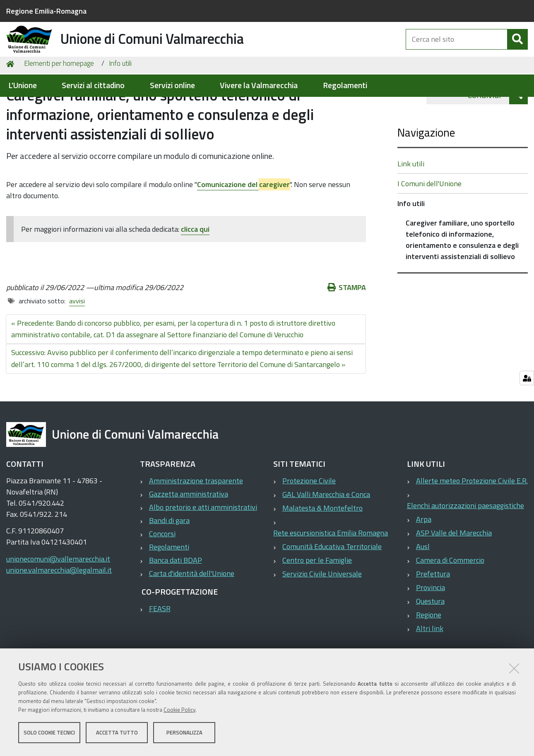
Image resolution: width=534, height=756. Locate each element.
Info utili (120, 106)
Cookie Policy (179, 712)
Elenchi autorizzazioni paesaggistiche (465, 548)
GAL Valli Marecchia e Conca (326, 537)
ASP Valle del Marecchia (454, 575)
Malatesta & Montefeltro (322, 551)
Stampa (347, 330)
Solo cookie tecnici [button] (49, 734)
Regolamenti (345, 85)
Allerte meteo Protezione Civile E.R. (472, 523)
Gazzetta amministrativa (189, 536)
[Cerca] (517, 49)
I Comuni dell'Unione (429, 226)
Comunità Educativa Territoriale (332, 589)
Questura (430, 644)
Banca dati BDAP (176, 603)
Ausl (423, 589)
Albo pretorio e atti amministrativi (203, 550)
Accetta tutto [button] (117, 734)
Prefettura (433, 616)
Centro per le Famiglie (317, 603)
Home (12, 106)
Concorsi (162, 576)
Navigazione (426, 175)
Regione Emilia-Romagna (46, 11)
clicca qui (195, 272)
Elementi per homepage (59, 106)
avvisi (77, 343)
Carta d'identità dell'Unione (192, 616)
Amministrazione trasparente (196, 523)
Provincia (431, 630)
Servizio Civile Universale (322, 616)
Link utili (411, 206)
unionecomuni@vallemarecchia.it (58, 601)
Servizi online (172, 85)
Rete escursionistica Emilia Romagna (331, 575)
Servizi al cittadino (93, 85)
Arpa (424, 562)
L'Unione (23, 85)
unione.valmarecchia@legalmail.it (59, 613)
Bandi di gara (169, 563)
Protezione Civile (309, 523)
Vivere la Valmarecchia (259, 85)
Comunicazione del (243, 227)
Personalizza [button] (184, 734)
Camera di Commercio (450, 603)
